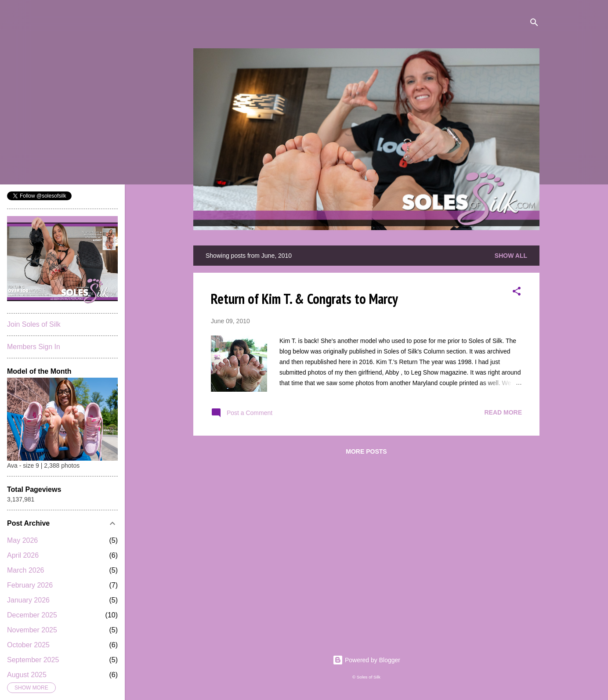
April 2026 (23, 555)
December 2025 (32, 615)
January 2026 (28, 600)
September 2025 (33, 660)
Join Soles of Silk (34, 324)
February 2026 (30, 585)
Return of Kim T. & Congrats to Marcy (304, 299)
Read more (503, 412)
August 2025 (27, 675)
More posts (366, 451)
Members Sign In (34, 347)
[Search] (534, 24)
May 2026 (22, 540)
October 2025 (28, 645)
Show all (511, 256)
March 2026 (26, 570)
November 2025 (32, 630)
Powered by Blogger (366, 660)
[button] (517, 293)
